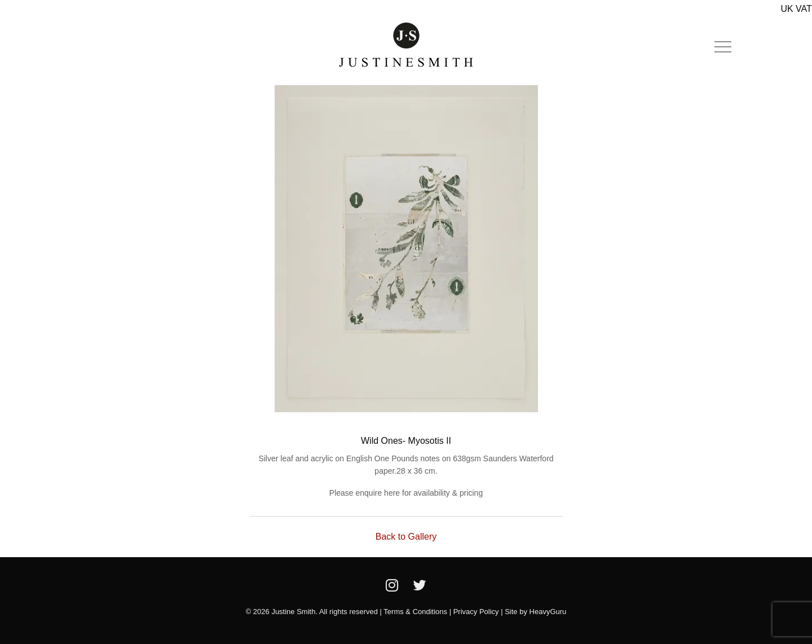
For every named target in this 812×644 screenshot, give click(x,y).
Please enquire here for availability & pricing (406, 493)
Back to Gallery (406, 537)
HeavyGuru (548, 612)
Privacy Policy (476, 612)
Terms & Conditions (415, 612)
